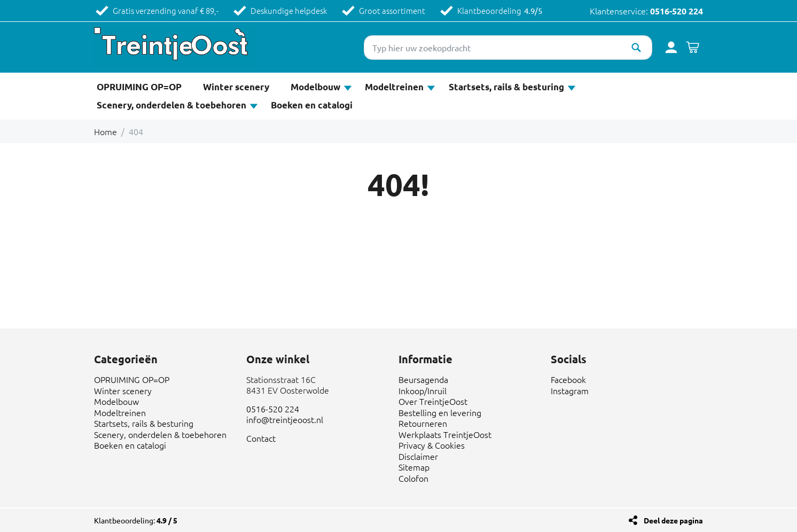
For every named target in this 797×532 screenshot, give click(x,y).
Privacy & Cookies (432, 445)
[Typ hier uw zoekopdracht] (508, 48)
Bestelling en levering (440, 412)
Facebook (568, 379)
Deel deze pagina (673, 520)
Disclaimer (418, 456)
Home (106, 131)
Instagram (570, 390)
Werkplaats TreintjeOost (445, 434)
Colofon (413, 478)
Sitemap (414, 467)
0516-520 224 (677, 11)
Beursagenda (423, 379)
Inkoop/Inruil (423, 390)
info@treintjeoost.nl (285, 419)
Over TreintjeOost (433, 401)
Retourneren (423, 423)
